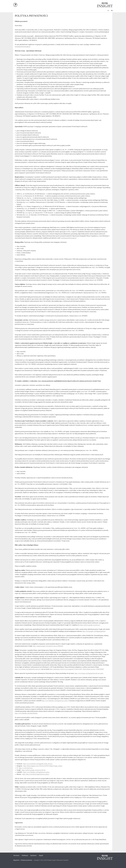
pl (112, 11)
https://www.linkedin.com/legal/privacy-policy (55, 701)
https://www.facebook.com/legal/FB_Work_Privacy (38, 764)
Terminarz (16, 855)
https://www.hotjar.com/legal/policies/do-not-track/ (89, 673)
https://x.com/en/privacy (26, 768)
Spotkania (33, 855)
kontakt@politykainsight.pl (23, 47)
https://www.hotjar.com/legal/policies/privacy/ (28, 669)
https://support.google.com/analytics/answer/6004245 (48, 646)
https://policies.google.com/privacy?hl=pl (34, 770)
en (108, 11)
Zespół (41, 855)
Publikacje (25, 855)
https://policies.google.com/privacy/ (90, 625)
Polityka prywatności (27, 860)
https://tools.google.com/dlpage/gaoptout (94, 631)
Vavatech (66, 860)
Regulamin (16, 860)
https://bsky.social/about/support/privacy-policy (36, 774)
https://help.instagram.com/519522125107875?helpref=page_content (43, 766)
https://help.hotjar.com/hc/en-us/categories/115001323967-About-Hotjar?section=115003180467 (77, 669)
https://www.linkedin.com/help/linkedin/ (26, 713)
